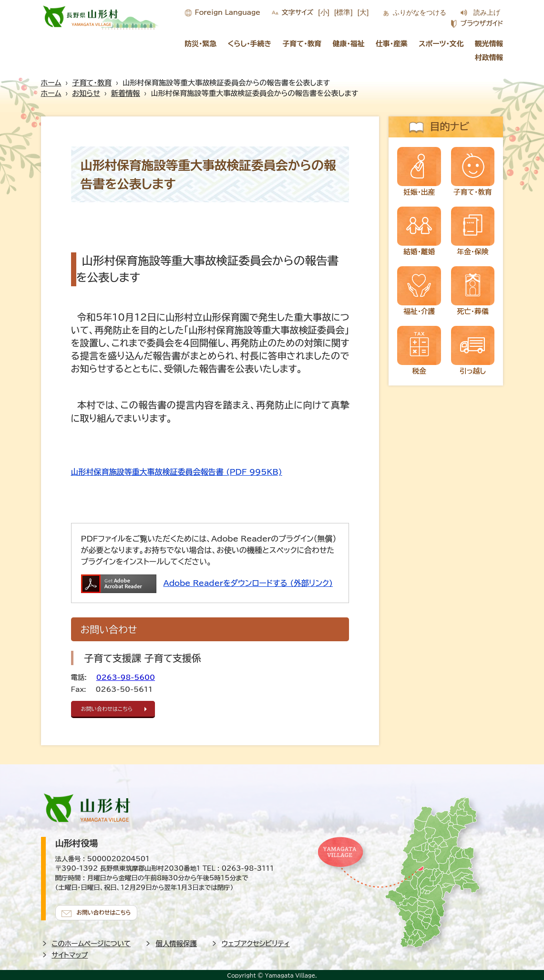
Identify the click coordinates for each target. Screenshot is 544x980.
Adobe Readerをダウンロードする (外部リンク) (248, 583)
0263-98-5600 (126, 677)
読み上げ (487, 12)
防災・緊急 (200, 44)
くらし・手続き (249, 44)
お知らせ (86, 93)
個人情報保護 (176, 942)
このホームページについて (92, 942)
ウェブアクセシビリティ (256, 942)
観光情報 (489, 44)
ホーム (51, 83)
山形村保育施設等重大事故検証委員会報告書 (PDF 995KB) (177, 472)
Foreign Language (228, 12)
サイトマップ (70, 953)
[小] (324, 12)
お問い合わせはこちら (111, 709)
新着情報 (126, 93)
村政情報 (489, 57)
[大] (363, 12)
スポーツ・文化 (441, 44)
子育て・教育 (302, 44)
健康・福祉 (349, 44)
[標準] (344, 12)
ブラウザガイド (482, 23)
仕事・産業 (392, 44)
